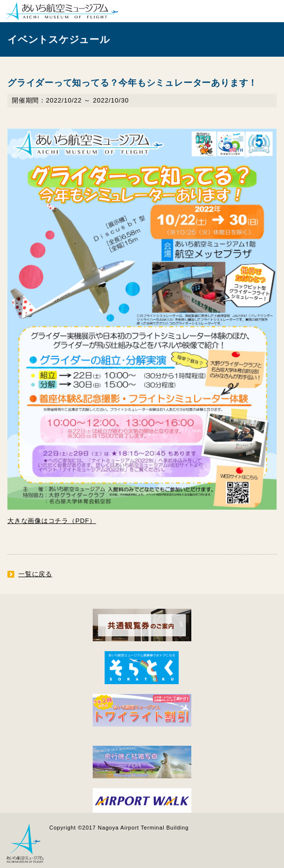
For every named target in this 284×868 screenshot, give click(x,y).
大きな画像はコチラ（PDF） (52, 521)
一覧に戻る (35, 574)
